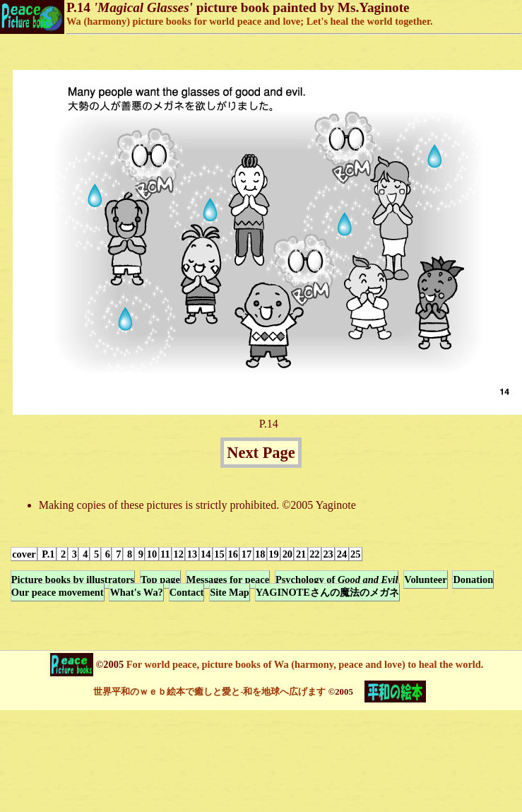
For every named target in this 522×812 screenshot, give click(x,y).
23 (328, 554)
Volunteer (425, 579)
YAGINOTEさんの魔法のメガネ (327, 592)
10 (152, 554)
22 (314, 554)
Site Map (230, 592)
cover (24, 554)
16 (233, 554)
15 (219, 554)
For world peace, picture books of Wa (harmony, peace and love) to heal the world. (303, 664)
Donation (473, 579)
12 (179, 554)
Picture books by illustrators (73, 579)
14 (206, 554)
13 (192, 554)
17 (247, 554)
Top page (160, 579)
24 (342, 554)
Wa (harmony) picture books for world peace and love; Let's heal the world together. (250, 21)
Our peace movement (58, 592)
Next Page (261, 453)
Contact (187, 592)
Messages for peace (228, 579)
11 (165, 554)
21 (301, 554)
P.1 (47, 554)
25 (355, 554)
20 (287, 554)
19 (273, 554)
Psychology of (337, 579)
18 (260, 554)
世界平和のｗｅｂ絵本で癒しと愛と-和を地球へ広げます (209, 692)
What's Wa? (136, 592)
